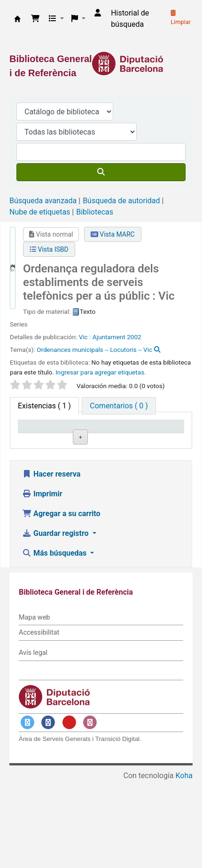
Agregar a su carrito (61, 600)
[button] (35, 19)
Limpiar (181, 18)
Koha (184, 862)
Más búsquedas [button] (55, 640)
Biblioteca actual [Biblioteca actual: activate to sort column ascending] (95, 435)
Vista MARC (113, 234)
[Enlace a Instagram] (90, 809)
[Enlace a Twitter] (27, 809)
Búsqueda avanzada (43, 201)
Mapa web (34, 704)
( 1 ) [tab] (44, 406)
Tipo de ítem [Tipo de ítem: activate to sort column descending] (43, 439)
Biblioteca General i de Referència (17, 19)
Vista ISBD (49, 249)
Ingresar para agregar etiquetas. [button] (101, 372)
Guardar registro (56, 620)
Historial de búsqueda (130, 19)
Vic (84, 337)
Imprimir (42, 580)
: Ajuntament (107, 337)
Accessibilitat (39, 719)
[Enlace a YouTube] (69, 809)
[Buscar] (101, 172)
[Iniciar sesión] (98, 13)
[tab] (119, 406)
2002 (134, 337)
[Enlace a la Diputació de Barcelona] (101, 64)
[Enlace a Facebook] (48, 809)
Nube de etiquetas (40, 212)
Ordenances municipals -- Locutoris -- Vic (94, 350)
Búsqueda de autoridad (121, 201)
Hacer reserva (51, 561)
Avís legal (33, 739)
